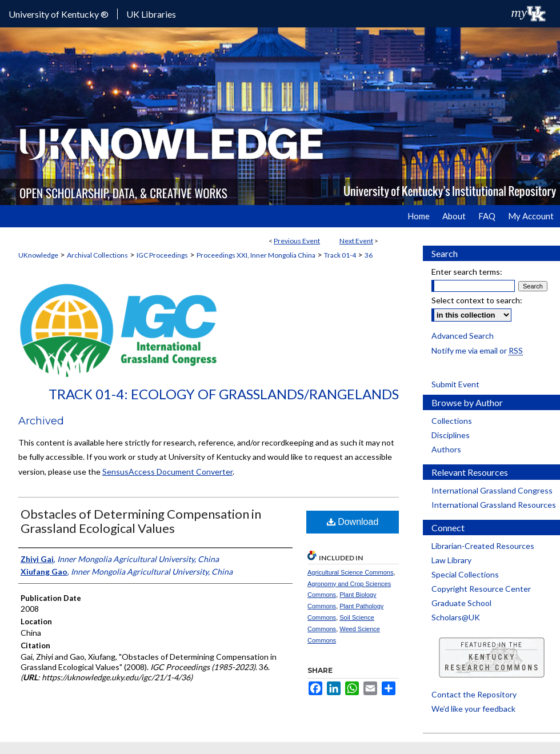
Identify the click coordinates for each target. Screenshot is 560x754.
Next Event (356, 241)
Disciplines (451, 435)
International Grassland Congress (492, 490)
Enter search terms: (467, 272)
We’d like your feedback (473, 709)
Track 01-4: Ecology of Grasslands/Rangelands (224, 394)
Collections (452, 421)
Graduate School (461, 603)
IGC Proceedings (162, 255)
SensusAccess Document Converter (167, 472)
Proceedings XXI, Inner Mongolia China (256, 255)
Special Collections (465, 574)
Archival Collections (97, 255)
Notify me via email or (477, 350)
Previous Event (297, 241)
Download (353, 522)
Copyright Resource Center (481, 589)
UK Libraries (151, 14)
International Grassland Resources (494, 505)
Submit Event (455, 384)
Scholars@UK (456, 617)
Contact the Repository (474, 694)
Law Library (451, 560)
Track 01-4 (340, 255)
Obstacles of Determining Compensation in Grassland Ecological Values (141, 521)
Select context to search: (477, 300)
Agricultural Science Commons (350, 572)
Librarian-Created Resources (483, 546)
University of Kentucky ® (59, 14)
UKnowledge (38, 255)
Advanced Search (463, 336)
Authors (446, 449)
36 (369, 255)
